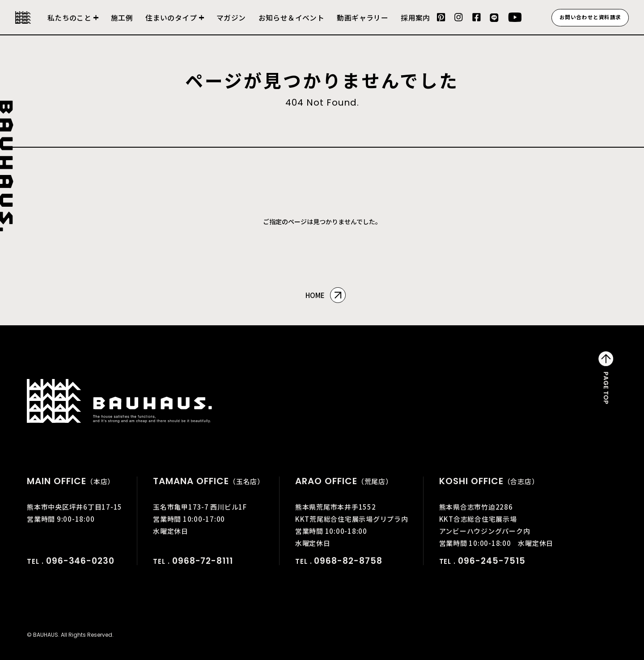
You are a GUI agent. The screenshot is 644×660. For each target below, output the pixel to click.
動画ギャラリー (362, 18)
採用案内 (415, 18)
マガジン (231, 18)
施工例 (122, 18)
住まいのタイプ (171, 18)
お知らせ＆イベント (292, 18)
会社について (73, 23)
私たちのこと (69, 18)
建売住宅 (175, 23)
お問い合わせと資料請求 (590, 17)
